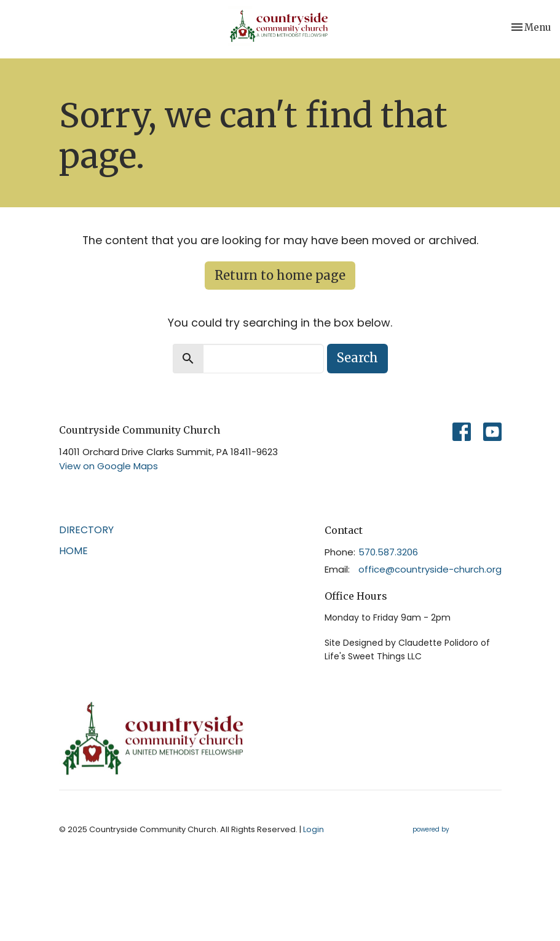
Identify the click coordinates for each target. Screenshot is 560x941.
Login (314, 829)
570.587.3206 (388, 552)
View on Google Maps (108, 466)
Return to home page (280, 275)
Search (357, 358)
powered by (457, 829)
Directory (86, 530)
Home (73, 551)
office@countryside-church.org (430, 569)
